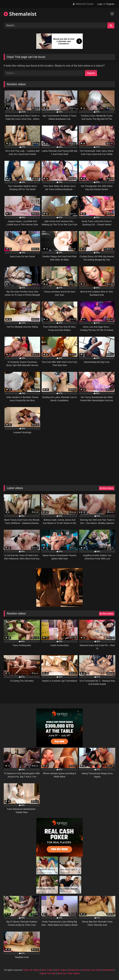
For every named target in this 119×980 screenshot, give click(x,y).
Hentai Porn (74, 970)
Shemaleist (20, 14)
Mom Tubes (47, 970)
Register (110, 4)
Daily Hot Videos (31, 970)
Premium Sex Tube (91, 970)
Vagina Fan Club (48, 973)
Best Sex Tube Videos (69, 973)
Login (100, 4)
